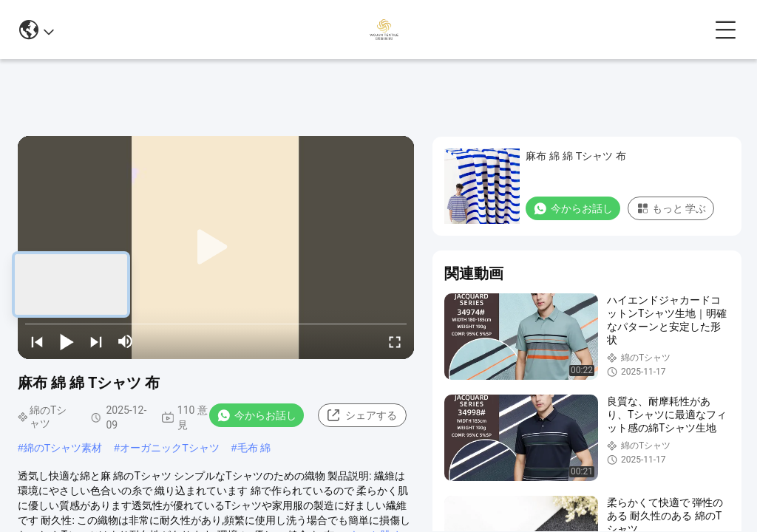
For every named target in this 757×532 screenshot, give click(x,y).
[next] (96, 341)
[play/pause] (67, 341)
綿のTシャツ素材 (63, 448)
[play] (216, 248)
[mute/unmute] (126, 341)
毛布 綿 (254, 448)
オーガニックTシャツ (170, 448)
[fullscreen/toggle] (395, 341)
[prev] (37, 341)
